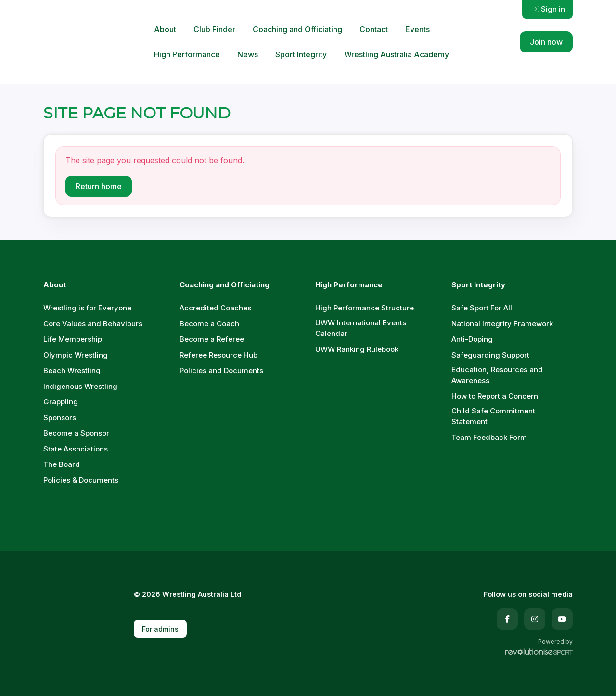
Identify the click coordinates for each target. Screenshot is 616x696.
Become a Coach (209, 324)
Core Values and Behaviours (93, 324)
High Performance (187, 54)
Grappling (61, 402)
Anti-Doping (472, 339)
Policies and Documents (221, 370)
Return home (99, 186)
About (165, 29)
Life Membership (73, 339)
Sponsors (60, 418)
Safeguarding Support (490, 355)
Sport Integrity (301, 54)
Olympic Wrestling (76, 355)
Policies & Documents (81, 480)
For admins (160, 629)
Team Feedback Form (489, 437)
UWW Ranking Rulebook (357, 349)
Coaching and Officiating (297, 29)
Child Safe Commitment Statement (493, 416)
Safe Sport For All (482, 308)
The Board (62, 464)
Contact (374, 29)
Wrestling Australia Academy (397, 54)
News (248, 54)
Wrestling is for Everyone (87, 308)
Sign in (548, 9)
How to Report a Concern (495, 396)
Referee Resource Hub (218, 355)
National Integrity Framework (502, 324)
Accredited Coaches (215, 308)
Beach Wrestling (72, 370)
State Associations (76, 449)
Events (417, 29)
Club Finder (214, 29)
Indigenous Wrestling (80, 386)
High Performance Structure (365, 308)
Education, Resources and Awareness (497, 375)
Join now (546, 42)
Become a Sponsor (76, 433)
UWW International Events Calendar (361, 328)
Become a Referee (212, 339)
